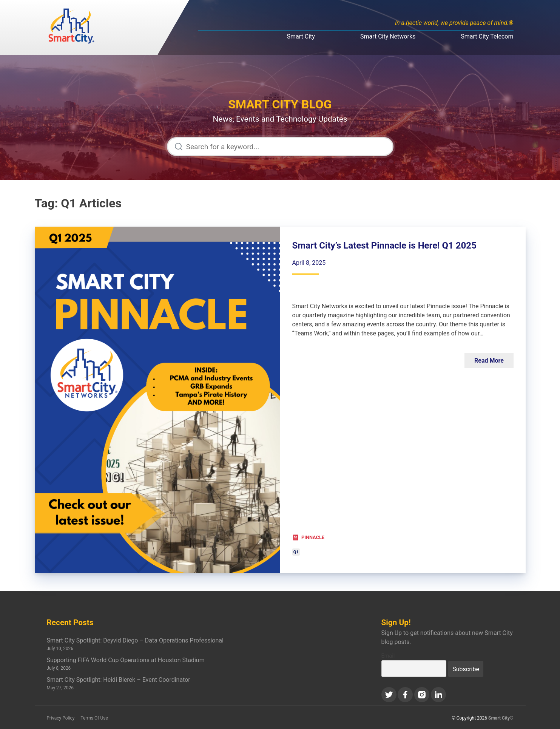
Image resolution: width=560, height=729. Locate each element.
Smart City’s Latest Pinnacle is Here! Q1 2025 (384, 246)
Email (388, 656)
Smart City (301, 36)
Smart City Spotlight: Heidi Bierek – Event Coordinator (119, 680)
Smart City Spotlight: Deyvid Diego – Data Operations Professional (135, 640)
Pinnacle (313, 537)
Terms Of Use (94, 718)
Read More (489, 361)
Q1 (296, 552)
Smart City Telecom (487, 36)
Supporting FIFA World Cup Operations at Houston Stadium (126, 660)
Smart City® (501, 718)
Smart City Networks (388, 36)
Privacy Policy (61, 718)
